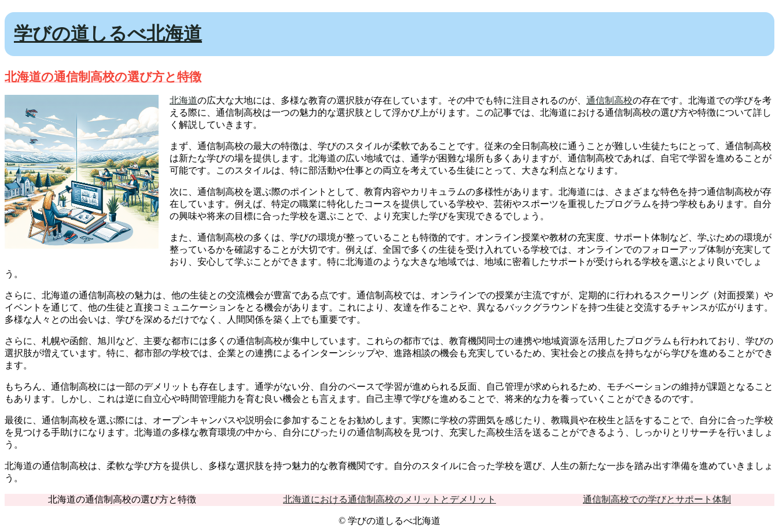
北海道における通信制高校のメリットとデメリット (390, 499)
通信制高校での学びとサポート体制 (657, 499)
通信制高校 (609, 100)
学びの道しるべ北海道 (108, 34)
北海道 (183, 100)
